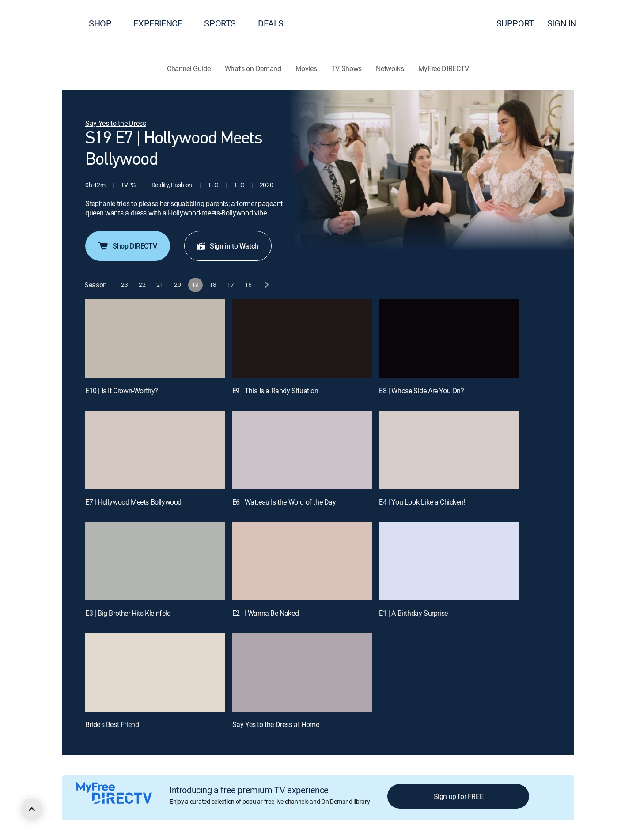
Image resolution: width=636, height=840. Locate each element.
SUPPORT (515, 23)
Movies (306, 68)
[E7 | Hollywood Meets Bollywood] (155, 450)
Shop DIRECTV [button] (127, 246)
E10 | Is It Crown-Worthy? (122, 391)
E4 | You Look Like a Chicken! (422, 502)
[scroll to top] (32, 809)
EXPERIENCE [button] (163, 23)
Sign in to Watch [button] (227, 246)
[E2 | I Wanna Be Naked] (302, 561)
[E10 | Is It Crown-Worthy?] (155, 339)
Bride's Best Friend (112, 724)
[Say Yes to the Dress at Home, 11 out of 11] (302, 672)
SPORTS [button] (225, 23)
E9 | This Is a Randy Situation (275, 391)
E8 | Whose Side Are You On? (421, 391)
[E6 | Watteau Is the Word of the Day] (302, 450)
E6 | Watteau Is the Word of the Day (284, 502)
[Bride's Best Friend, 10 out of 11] (155, 672)
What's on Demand (253, 68)
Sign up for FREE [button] (459, 796)
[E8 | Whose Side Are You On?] (449, 339)
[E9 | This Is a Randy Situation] (302, 339)
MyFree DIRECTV (444, 68)
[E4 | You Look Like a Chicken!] (449, 450)
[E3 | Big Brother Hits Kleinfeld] (155, 561)
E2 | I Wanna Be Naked (266, 613)
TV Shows (346, 68)
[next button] (266, 285)
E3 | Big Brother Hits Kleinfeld (128, 613)
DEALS (271, 23)
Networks (390, 68)
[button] (613, 23)
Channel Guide (189, 68)
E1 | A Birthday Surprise (413, 613)
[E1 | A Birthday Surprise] (449, 561)
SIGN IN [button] (567, 23)
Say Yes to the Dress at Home (276, 724)
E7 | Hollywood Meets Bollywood (133, 502)
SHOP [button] (105, 23)
